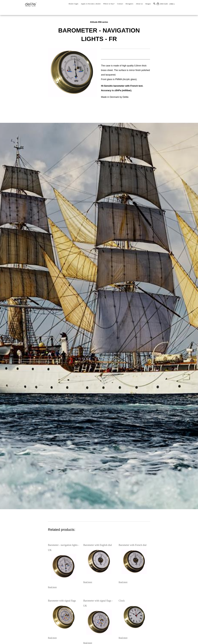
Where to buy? (109, 4)
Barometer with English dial (91, 545)
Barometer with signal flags (43, 595)
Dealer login (74, 4)
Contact (120, 4)
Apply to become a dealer (91, 4)
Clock (128, 595)
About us (139, 4)
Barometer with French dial (139, 545)
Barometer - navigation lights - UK (47, 545)
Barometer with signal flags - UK (94, 595)
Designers (129, 4)
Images (148, 4)
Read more (33, 582)
